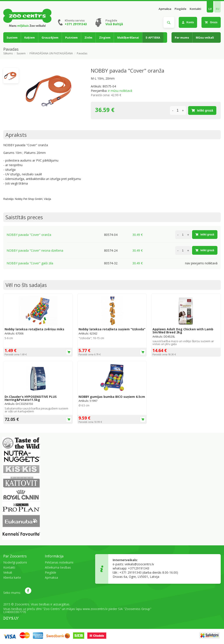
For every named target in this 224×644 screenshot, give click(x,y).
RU (218, 9)
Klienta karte (12, 577)
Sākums (8, 53)
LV (210, 9)
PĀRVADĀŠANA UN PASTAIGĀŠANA (51, 53)
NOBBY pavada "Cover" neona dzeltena (35, 250)
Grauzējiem (50, 37)
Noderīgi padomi (15, 562)
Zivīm (88, 37)
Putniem (71, 37)
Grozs (211, 22)
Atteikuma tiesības (58, 567)
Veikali (8, 572)
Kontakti (195, 9)
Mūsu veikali (205, 37)
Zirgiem (105, 37)
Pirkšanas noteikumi (59, 562)
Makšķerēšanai (128, 37)
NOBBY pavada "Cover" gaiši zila (30, 263)
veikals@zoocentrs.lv (139, 564)
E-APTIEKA (153, 37)
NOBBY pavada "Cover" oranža (29, 235)
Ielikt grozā (202, 110)
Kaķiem (30, 37)
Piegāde (180, 9)
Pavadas (82, 53)
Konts (188, 22)
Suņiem (12, 37)
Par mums (182, 37)
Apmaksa (165, 9)
